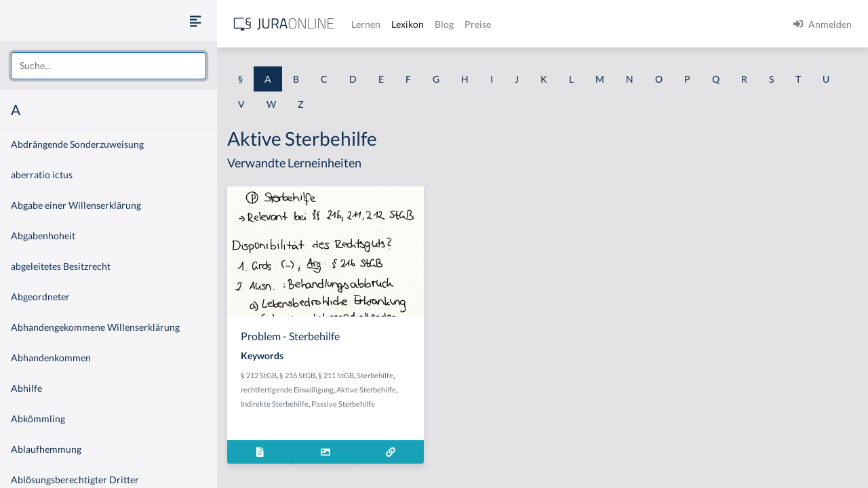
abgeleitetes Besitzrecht (61, 266)
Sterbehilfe (375, 375)
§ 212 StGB (259, 375)
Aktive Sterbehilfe (366, 389)
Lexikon (408, 24)
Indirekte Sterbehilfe (275, 404)
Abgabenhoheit (43, 236)
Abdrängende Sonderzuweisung (77, 144)
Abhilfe (26, 388)
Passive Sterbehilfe (343, 404)
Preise (478, 24)
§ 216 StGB (297, 375)
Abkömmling (38, 419)
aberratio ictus (42, 175)
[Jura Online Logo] (284, 24)
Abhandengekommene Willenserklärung (95, 327)
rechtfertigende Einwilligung (287, 389)
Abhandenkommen (51, 358)
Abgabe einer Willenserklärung (76, 205)
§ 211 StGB (336, 375)
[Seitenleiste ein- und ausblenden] (195, 21)
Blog (444, 24)
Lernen (366, 24)
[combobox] (108, 66)
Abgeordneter (40, 297)
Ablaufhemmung (46, 449)
